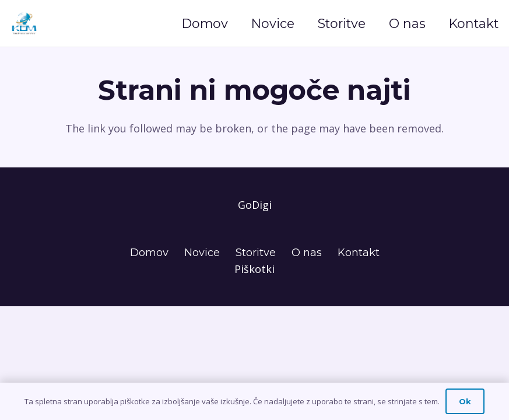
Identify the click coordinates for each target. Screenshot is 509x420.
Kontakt (359, 253)
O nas (307, 253)
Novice (202, 253)
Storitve (256, 253)
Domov (149, 253)
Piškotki (255, 269)
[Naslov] (24, 23)
